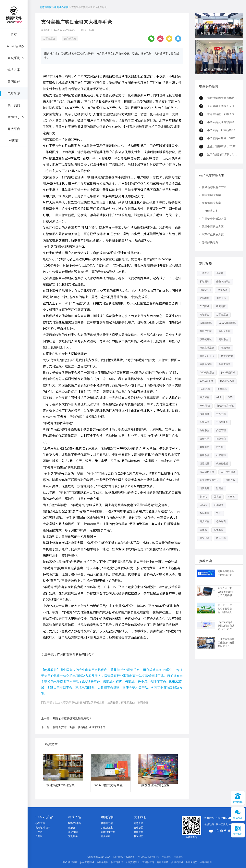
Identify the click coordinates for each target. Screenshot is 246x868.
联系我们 (139, 836)
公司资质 (139, 832)
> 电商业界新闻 (60, 7)
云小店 (39, 832)
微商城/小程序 (43, 828)
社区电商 (221, 414)
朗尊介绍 (139, 823)
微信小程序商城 (225, 406)
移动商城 (204, 414)
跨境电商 (221, 306)
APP (219, 397)
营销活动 (204, 422)
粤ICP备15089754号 (148, 857)
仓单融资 (221, 521)
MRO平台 (205, 406)
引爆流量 (204, 464)
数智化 (220, 488)
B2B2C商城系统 (227, 323)
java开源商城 (228, 373)
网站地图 (166, 857)
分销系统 (204, 430)
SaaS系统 (205, 389)
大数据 (203, 530)
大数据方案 (107, 828)
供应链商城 (206, 339)
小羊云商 (40, 823)
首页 (14, 35)
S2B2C (232, 497)
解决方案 (14, 70)
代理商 (14, 141)
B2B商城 (204, 306)
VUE (219, 513)
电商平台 (221, 298)
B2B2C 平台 (75, 823)
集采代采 (204, 538)
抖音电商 (204, 488)
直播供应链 (206, 364)
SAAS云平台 (206, 381)
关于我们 (14, 105)
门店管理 (221, 430)
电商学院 (14, 93)
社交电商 (221, 439)
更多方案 (106, 836)
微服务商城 (225, 331)
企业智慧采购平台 (209, 480)
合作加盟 (139, 828)
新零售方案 (107, 823)
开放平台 (14, 129)
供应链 (220, 273)
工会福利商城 (228, 472)
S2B (230, 397)
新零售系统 (49, 39)
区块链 (217, 497)
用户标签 (204, 397)
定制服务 (73, 836)
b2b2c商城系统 (70, 862)
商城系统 (14, 58)
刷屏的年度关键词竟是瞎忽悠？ (72, 718)
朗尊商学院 (46, 7)
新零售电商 (222, 422)
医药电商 (221, 538)
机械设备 (230, 480)
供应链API (205, 290)
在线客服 (221, 831)
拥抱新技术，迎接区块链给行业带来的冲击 (79, 727)
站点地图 (178, 857)
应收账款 (219, 530)
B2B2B (203, 505)
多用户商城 (206, 331)
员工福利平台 (207, 472)
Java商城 (205, 298)
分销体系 (204, 439)
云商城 (39, 836)
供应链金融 (222, 464)
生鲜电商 (222, 389)
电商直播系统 (207, 348)
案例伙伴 (14, 82)
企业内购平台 (223, 282)
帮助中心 (14, 117)
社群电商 (221, 455)
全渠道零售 (225, 364)
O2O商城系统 (207, 373)
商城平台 (204, 315)
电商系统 (222, 290)
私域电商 (226, 348)
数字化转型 (227, 356)
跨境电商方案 (108, 832)
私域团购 (204, 282)
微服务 (72, 828)
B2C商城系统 (227, 381)
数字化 (220, 447)
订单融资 (219, 505)
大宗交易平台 (207, 356)
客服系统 (204, 455)
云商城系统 (70, 39)
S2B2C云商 (14, 46)
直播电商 (204, 447)
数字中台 (204, 513)
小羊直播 (204, 273)
